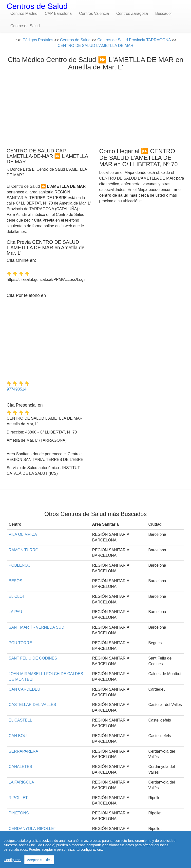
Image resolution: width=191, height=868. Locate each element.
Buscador (164, 13)
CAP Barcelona (58, 13)
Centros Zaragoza (132, 13)
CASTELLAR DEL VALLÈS (32, 705)
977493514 (17, 389)
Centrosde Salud (25, 26)
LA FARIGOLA (21, 782)
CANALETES (20, 767)
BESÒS (15, 581)
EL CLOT (17, 596)
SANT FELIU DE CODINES (33, 658)
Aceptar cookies (39, 860)
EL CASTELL (20, 720)
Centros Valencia (94, 13)
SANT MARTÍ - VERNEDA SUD (36, 627)
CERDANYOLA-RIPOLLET (32, 829)
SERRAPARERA (23, 751)
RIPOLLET (18, 798)
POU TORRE (20, 643)
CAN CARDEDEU (24, 689)
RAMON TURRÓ (24, 550)
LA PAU (15, 612)
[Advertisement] (95, 108)
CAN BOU (18, 736)
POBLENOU (20, 565)
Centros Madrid (24, 13)
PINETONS (19, 813)
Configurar (12, 860)
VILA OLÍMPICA (23, 534)
